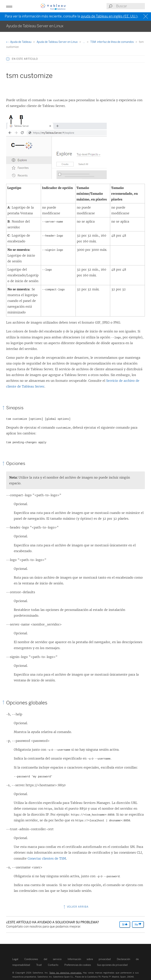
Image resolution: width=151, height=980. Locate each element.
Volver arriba (76, 907)
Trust (39, 965)
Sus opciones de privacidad (112, 965)
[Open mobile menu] (9, 6)
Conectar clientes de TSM (47, 858)
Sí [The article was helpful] (125, 924)
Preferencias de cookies (78, 965)
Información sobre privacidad (89, 959)
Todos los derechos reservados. (66, 973)
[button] (8, 59)
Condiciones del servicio (43, 959)
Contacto (53, 965)
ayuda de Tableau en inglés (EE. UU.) (109, 16)
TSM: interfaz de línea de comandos (112, 42)
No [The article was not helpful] (138, 924)
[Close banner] (146, 16)
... (84, 42)
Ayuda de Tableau (19, 42)
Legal (15, 959)
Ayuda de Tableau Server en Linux (57, 42)
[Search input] (130, 6)
